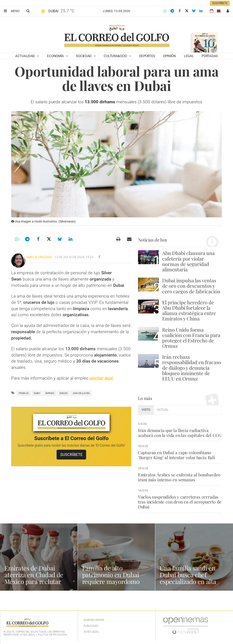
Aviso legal (91, 632)
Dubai (37, 393)
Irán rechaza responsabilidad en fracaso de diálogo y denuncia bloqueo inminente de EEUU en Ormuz (192, 368)
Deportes (147, 56)
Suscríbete (220, 3)
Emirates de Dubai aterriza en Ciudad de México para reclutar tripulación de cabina (34, 578)
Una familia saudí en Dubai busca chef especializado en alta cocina (188, 578)
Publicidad (91, 626)
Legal (189, 56)
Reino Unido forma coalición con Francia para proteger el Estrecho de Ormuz (191, 338)
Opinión (169, 56)
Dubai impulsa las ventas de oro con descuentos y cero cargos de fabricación (191, 286)
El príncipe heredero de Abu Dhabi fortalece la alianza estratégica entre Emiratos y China (189, 310)
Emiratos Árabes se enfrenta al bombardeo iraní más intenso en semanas (179, 477)
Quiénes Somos (94, 620)
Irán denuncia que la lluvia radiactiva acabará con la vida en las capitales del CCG (179, 433)
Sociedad (84, 56)
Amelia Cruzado (39, 257)
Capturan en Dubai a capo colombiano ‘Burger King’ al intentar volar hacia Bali (176, 455)
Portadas (210, 56)
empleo (50, 393)
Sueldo (64, 393)
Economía (56, 56)
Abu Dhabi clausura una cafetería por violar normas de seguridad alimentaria (188, 261)
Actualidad (26, 56)
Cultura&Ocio (116, 56)
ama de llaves (81, 393)
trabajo (24, 393)
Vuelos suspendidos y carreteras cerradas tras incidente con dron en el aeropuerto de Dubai (180, 502)
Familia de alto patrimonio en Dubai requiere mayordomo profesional (111, 578)
